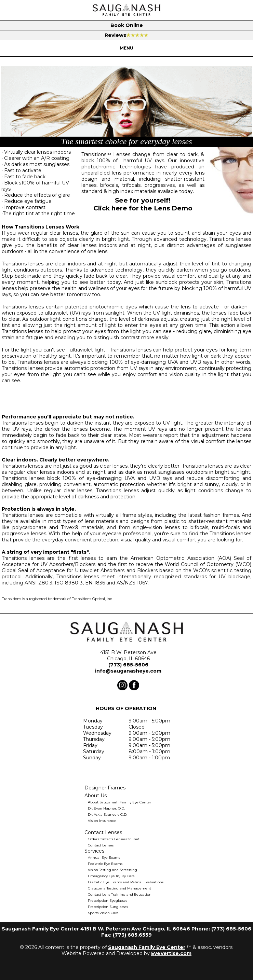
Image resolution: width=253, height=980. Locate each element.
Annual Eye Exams (104, 858)
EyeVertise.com (171, 953)
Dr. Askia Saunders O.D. (108, 815)
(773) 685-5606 (128, 665)
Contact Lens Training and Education (120, 894)
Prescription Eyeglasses (108, 901)
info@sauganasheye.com (128, 671)
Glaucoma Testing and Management (119, 888)
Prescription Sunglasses (108, 907)
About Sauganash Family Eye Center (119, 802)
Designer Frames (105, 788)
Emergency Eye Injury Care (111, 876)
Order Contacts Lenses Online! (114, 839)
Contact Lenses (101, 845)
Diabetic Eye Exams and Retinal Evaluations (126, 882)
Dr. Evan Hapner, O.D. (106, 808)
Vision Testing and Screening (112, 870)
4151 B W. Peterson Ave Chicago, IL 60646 (128, 655)
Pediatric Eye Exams (105, 864)
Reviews (126, 35)
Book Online (127, 25)
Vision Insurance (102, 821)
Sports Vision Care (103, 913)
